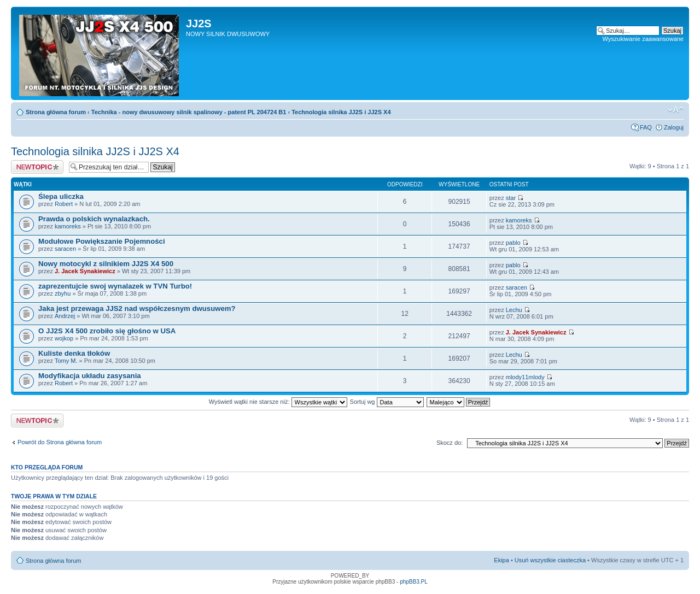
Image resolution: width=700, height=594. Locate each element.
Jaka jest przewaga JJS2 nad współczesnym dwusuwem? (137, 308)
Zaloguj (674, 127)
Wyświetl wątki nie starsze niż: (278, 402)
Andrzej (65, 316)
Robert (64, 204)
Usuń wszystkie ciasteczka (550, 560)
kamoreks (68, 226)
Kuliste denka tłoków (74, 353)
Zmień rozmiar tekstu (676, 110)
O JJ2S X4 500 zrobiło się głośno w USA (107, 331)
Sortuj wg (387, 402)
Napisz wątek (37, 167)
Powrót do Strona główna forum (60, 442)
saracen (65, 249)
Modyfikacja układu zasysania (90, 376)
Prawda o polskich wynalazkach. (94, 219)
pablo (513, 243)
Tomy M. (66, 361)
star (511, 198)
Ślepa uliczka (61, 196)
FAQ (646, 127)
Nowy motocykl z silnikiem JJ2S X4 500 (106, 264)
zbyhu (63, 293)
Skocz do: (450, 443)
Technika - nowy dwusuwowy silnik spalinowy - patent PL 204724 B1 (189, 112)
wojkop (64, 338)
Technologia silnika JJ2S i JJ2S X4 (341, 112)
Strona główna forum (56, 112)
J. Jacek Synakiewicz (85, 271)
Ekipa (501, 560)
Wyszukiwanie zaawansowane (643, 39)
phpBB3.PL (414, 582)
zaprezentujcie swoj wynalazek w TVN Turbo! (115, 286)
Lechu (514, 310)
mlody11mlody (525, 377)
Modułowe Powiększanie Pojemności (102, 241)
